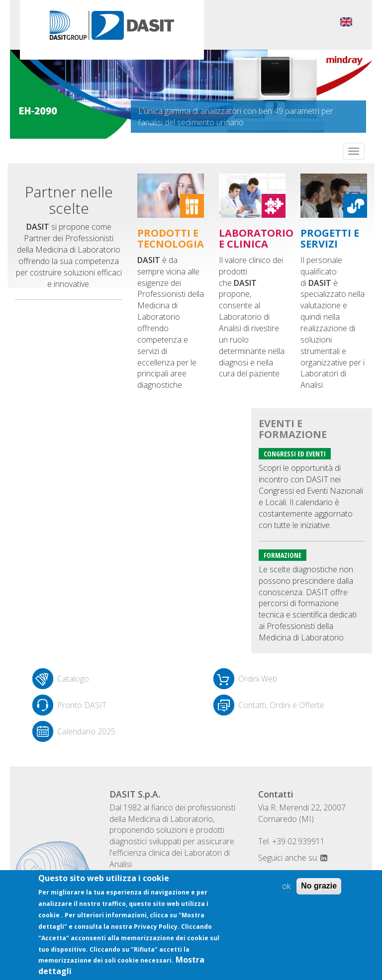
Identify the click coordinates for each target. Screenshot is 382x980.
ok (286, 886)
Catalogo (73, 679)
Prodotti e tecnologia (171, 238)
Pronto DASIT (82, 705)
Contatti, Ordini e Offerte (281, 705)
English (346, 22)
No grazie (319, 886)
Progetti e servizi (330, 238)
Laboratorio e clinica (256, 238)
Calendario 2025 (86, 731)
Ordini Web (258, 679)
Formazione (283, 555)
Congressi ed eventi (295, 454)
